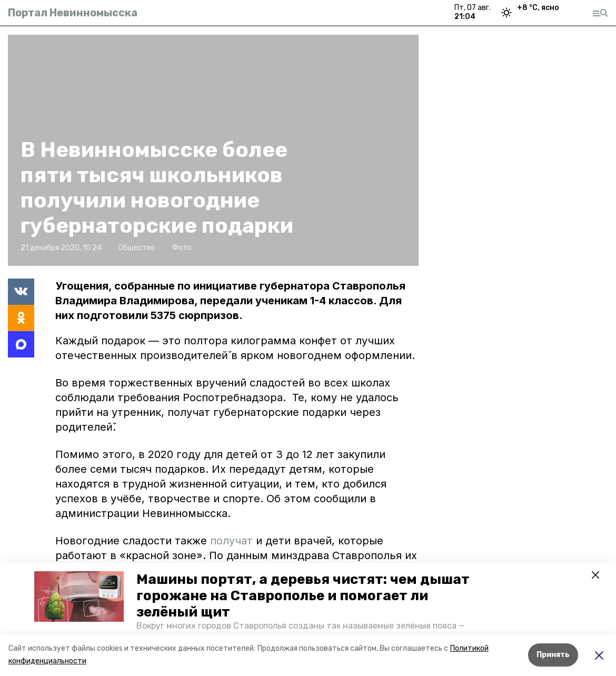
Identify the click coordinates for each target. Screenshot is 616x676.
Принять (553, 655)
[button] (79, 597)
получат (233, 541)
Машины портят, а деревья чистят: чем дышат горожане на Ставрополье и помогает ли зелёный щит (303, 596)
